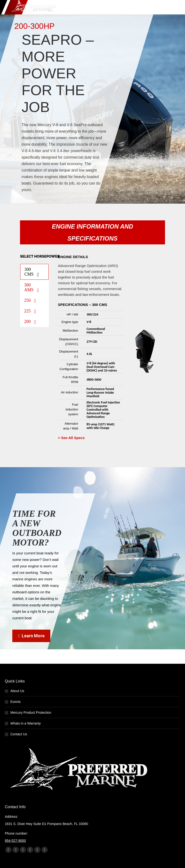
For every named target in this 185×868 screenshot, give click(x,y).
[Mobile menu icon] (177, 7)
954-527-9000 (15, 841)
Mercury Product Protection (31, 713)
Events (16, 702)
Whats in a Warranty (26, 723)
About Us (17, 691)
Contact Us (19, 734)
